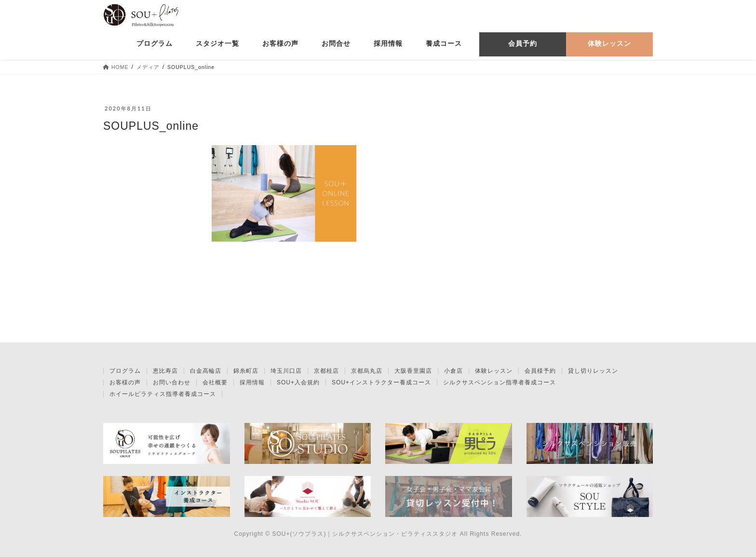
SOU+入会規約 (298, 382)
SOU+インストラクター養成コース (381, 382)
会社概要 (215, 382)
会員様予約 (540, 371)
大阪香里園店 (413, 371)
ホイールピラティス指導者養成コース (163, 394)
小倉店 (453, 371)
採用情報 (252, 382)
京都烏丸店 (367, 371)
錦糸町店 (246, 371)
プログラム (125, 371)
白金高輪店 (206, 371)
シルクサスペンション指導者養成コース (499, 382)
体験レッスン (494, 371)
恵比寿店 (165, 371)
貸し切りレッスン (593, 371)
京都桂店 (326, 371)
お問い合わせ (172, 382)
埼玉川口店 (286, 371)
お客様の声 (125, 382)
